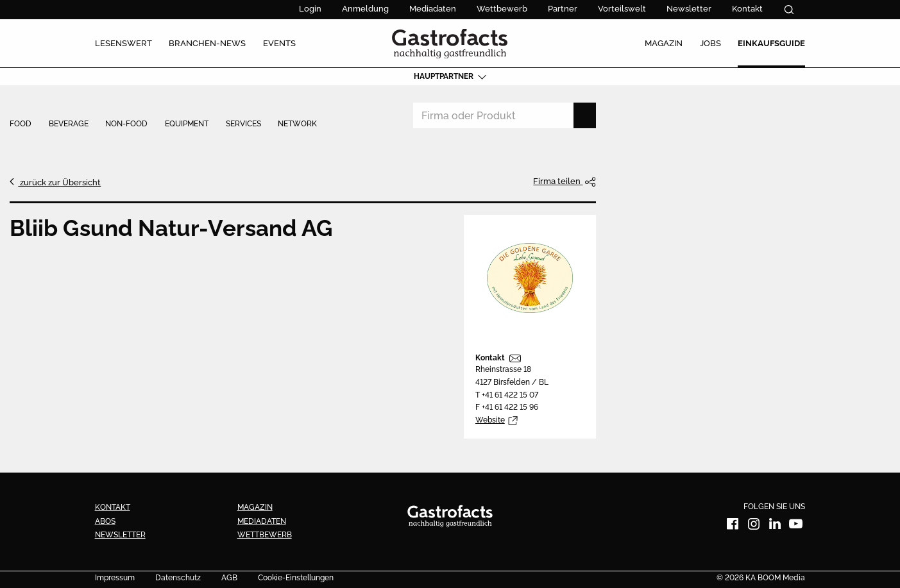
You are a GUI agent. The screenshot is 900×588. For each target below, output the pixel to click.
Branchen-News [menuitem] (207, 43)
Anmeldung (365, 9)
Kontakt (747, 9)
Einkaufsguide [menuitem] (771, 43)
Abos (105, 521)
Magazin (255, 507)
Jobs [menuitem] (710, 43)
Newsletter (689, 9)
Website (490, 420)
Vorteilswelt (622, 9)
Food (21, 124)
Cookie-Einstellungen (296, 578)
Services (243, 124)
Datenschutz (178, 578)
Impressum (115, 578)
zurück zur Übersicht (59, 182)
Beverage (69, 124)
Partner (563, 9)
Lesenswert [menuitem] (123, 43)
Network (297, 124)
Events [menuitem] (279, 43)
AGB (229, 578)
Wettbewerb (502, 9)
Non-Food (126, 124)
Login (310, 9)
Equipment (187, 124)
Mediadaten (433, 9)
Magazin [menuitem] (664, 43)
